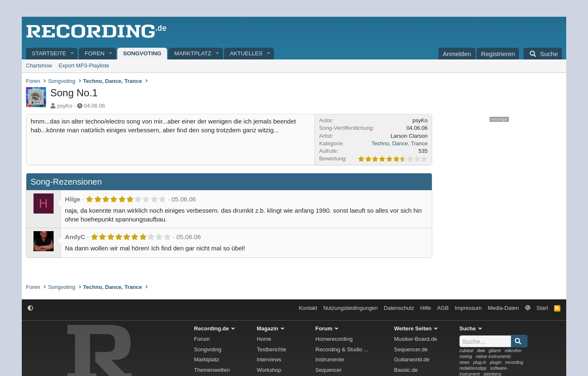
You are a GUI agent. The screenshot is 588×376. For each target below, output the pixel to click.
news (464, 362)
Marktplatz (193, 53)
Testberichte (271, 349)
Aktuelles (246, 53)
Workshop (269, 370)
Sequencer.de (411, 349)
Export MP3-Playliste (84, 66)
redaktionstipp (473, 368)
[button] (72, 54)
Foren (94, 53)
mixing (466, 357)
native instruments (493, 357)
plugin (496, 362)
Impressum (468, 308)
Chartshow (39, 66)
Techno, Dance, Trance (400, 143)
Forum (202, 339)
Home (264, 339)
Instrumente (330, 359)
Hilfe (426, 308)
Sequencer (329, 370)
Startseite (49, 53)
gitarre (495, 351)
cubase (467, 351)
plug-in (480, 362)
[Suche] (543, 54)
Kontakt (308, 308)
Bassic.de (406, 370)
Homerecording (334, 339)
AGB (443, 308)
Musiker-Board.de (416, 339)
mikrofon (513, 351)
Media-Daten (503, 308)
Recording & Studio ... (342, 349)
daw (481, 351)
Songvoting (142, 53)
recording (514, 362)
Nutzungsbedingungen (351, 308)
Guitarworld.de (412, 359)
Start (542, 308)
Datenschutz (399, 308)
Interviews (269, 359)
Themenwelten (212, 370)
